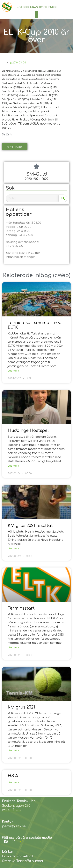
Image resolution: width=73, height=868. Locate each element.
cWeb (62, 275)
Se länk (7, 135)
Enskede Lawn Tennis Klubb (37, 7)
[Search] (63, 198)
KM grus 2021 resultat (30, 526)
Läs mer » (14, 371)
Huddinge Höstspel (28, 431)
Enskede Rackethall (18, 856)
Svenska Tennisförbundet (23, 861)
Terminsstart (21, 608)
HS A (13, 776)
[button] (36, 14)
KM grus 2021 (21, 707)
